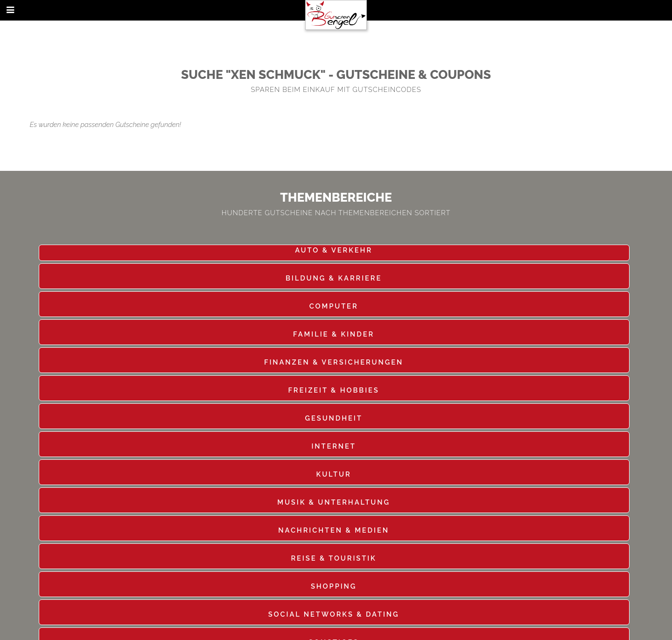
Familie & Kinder (334, 334)
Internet (333, 446)
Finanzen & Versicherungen (334, 362)
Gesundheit (334, 418)
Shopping (334, 586)
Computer (334, 306)
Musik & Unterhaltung (334, 502)
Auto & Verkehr (334, 250)
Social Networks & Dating (334, 614)
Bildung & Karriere (334, 278)
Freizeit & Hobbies (333, 390)
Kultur (334, 474)
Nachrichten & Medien (334, 530)
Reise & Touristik (333, 558)
